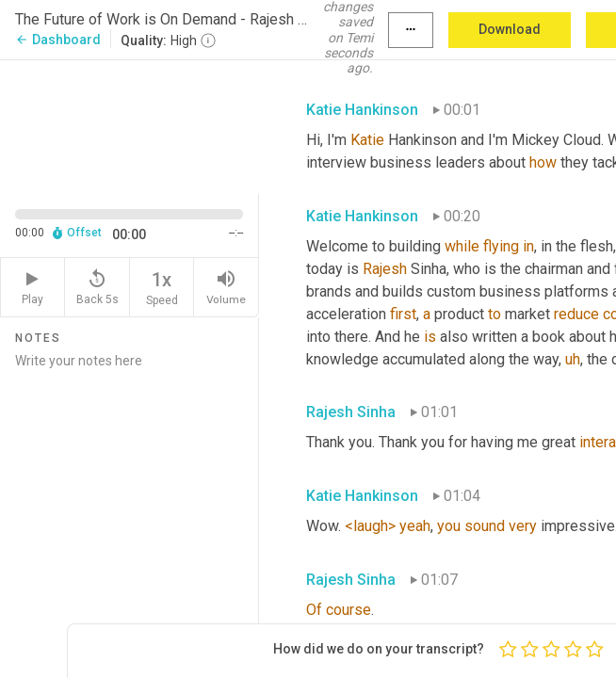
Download (510, 29)
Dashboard (58, 40)
